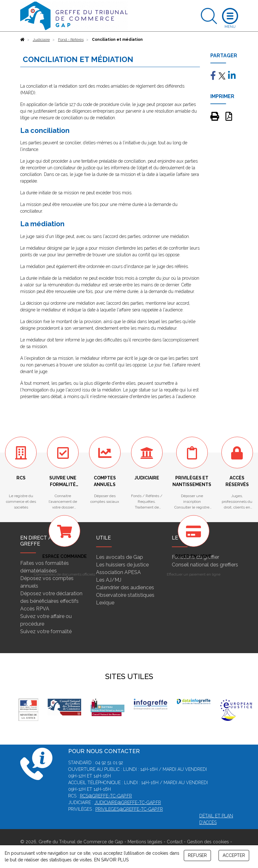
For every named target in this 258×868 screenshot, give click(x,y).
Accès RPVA (35, 609)
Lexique (105, 603)
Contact (175, 842)
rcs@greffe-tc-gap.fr (106, 796)
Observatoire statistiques (125, 595)
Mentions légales (145, 842)
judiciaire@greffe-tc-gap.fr (128, 802)
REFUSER (197, 855)
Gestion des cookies (208, 842)
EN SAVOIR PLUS (111, 860)
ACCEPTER (234, 855)
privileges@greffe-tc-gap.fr (129, 809)
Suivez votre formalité (46, 631)
